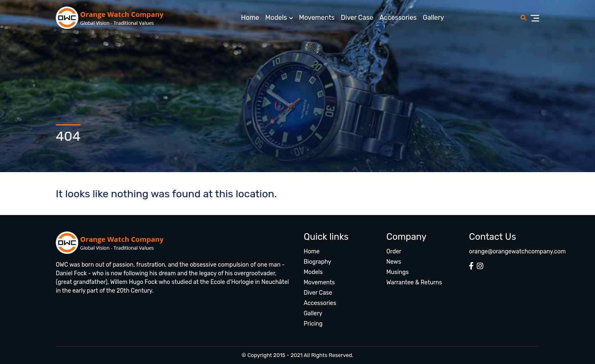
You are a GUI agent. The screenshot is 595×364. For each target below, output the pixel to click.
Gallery (433, 18)
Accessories (398, 18)
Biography (317, 262)
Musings (397, 272)
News (394, 262)
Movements (317, 18)
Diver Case (357, 18)
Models (276, 18)
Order (394, 252)
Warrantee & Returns (414, 282)
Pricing (313, 324)
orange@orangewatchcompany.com (517, 252)
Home (250, 18)
